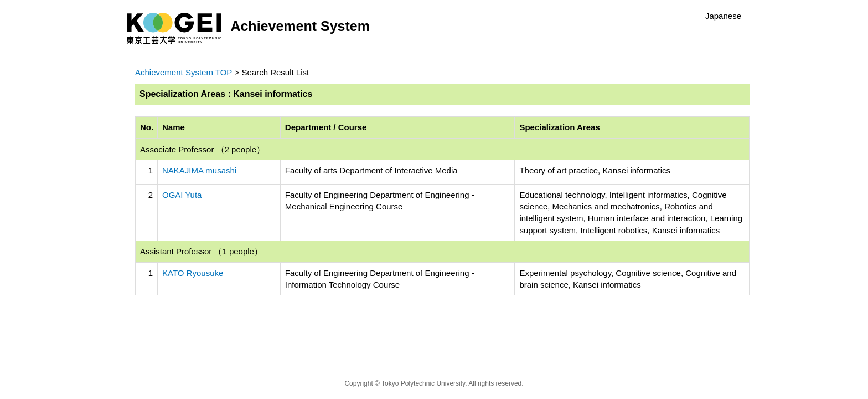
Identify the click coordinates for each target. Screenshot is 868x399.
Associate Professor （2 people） (202, 149)
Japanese (723, 16)
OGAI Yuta (182, 195)
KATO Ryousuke (193, 273)
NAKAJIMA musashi (199, 170)
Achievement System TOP (184, 72)
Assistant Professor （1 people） (201, 251)
